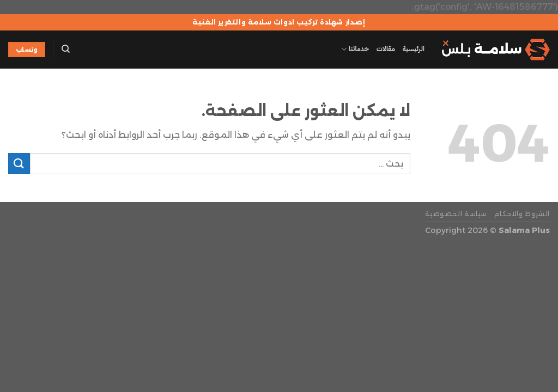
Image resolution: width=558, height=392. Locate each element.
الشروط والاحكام (522, 214)
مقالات (386, 49)
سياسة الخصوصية (456, 214)
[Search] (66, 49)
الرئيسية (414, 49)
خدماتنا (355, 49)
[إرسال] (19, 164)
